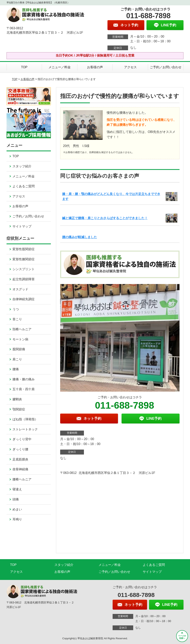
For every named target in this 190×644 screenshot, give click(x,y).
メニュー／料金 (60, 67)
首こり (17, 319)
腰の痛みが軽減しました (80, 237)
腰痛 (16, 369)
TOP (24, 67)
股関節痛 (19, 349)
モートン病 (20, 339)
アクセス (130, 67)
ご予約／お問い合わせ (166, 67)
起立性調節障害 (24, 279)
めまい (17, 509)
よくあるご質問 (24, 186)
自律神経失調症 (24, 299)
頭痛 (16, 499)
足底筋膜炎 (20, 459)
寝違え (17, 489)
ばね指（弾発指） (25, 419)
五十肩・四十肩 (24, 389)
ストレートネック (25, 429)
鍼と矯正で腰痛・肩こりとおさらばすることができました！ (105, 218)
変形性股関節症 (24, 249)
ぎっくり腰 (20, 449)
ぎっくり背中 (22, 439)
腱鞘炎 (17, 399)
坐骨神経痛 (20, 469)
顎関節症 (19, 409)
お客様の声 (95, 67)
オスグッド (20, 289)
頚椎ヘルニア (22, 329)
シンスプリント (24, 269)
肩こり (17, 359)
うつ (16, 309)
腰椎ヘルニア (22, 479)
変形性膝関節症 (24, 259)
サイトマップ (22, 226)
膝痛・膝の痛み (24, 379)
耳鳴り (17, 519)
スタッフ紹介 (22, 166)
